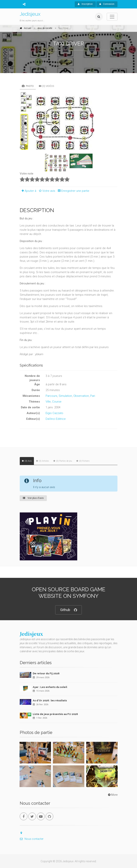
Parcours (51, 396)
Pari (93, 396)
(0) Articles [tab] (43, 461)
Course (57, 402)
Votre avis (46, 191)
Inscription (85, 4)
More (112, 795)
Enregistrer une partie (73, 191)
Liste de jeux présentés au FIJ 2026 (55, 714)
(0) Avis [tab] (27, 461)
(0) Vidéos (47, 86)
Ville (48, 402)
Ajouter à (28, 191)
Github (68, 610)
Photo (28, 86)
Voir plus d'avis (33, 498)
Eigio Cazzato (54, 413)
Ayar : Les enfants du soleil (50, 687)
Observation (81, 396)
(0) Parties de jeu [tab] (63, 461)
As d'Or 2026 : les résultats (50, 700)
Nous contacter (32, 839)
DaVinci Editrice (56, 419)
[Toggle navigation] (112, 17)
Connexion (107, 4)
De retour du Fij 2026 (46, 673)
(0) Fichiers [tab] (83, 461)
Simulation (65, 396)
